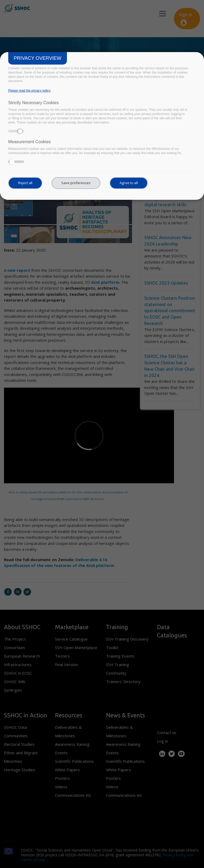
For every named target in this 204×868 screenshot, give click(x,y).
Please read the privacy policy (29, 91)
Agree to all (129, 183)
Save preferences (76, 183)
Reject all (25, 183)
